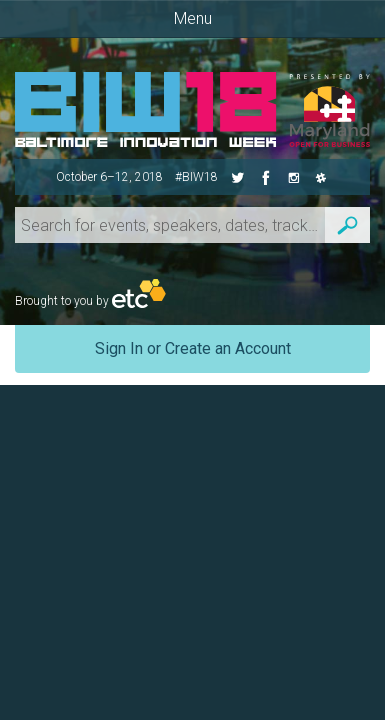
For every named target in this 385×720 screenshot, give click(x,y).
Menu (193, 18)
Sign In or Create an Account (193, 348)
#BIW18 (196, 177)
